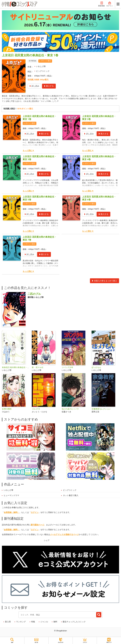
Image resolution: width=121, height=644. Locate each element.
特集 (33, 623)
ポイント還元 (46, 61)
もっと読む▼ (28, 151)
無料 (55, 623)
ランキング (21, 623)
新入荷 (8, 623)
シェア (47, 541)
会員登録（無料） (12, 513)
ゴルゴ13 (36, 410)
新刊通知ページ (37, 526)
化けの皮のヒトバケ (70, 410)
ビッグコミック (43, 71)
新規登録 (101, 4)
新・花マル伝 (38, 368)
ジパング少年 (67, 368)
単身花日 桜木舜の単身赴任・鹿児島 (16, 368)
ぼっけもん (96, 368)
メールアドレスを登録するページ (64, 535)
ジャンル (44, 623)
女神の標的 (7, 410)
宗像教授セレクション (101, 410)
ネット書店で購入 (71, 496)
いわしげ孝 (41, 66)
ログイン (110, 4)
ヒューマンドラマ (11, 496)
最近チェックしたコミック (74, 623)
